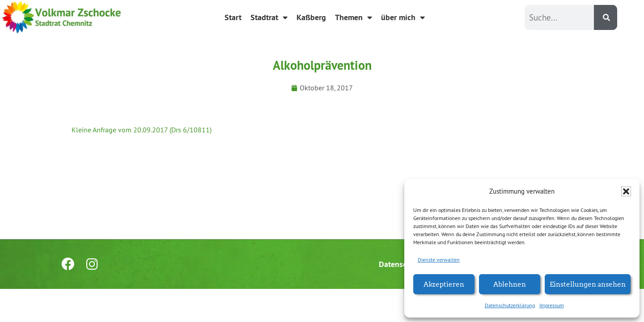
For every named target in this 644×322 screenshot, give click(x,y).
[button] (626, 191)
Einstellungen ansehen (588, 284)
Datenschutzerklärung (510, 305)
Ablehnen (510, 284)
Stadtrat (269, 17)
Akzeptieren (444, 284)
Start (233, 17)
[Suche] (606, 17)
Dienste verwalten (439, 260)
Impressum (552, 305)
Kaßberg (311, 17)
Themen (354, 17)
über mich (403, 17)
